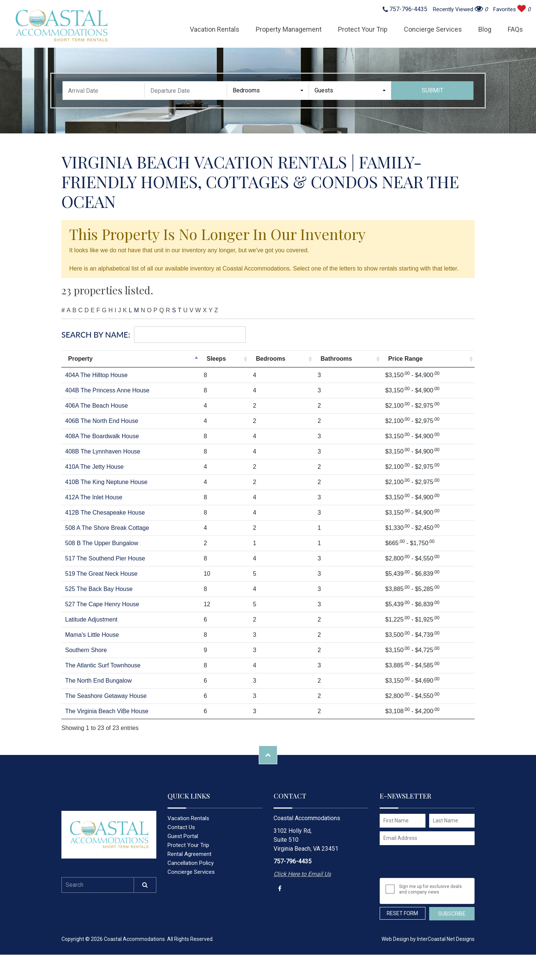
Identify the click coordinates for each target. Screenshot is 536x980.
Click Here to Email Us (302, 874)
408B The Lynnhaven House (103, 451)
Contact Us (181, 827)
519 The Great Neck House (101, 574)
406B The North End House (102, 421)
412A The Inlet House (94, 497)
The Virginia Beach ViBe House (107, 711)
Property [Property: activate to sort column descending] (80, 359)
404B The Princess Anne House (107, 390)
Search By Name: (154, 335)
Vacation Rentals (215, 29)
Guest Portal (183, 836)
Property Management (289, 29)
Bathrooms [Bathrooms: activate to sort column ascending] (336, 359)
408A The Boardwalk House (102, 436)
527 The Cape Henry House (102, 604)
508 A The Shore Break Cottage (107, 528)
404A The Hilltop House (96, 375)
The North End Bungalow (98, 681)
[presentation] (429, 862)
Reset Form (402, 913)
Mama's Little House (92, 635)
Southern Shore (86, 650)
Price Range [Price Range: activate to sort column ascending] (405, 359)
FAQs (515, 29)
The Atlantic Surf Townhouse (103, 665)
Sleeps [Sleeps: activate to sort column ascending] (216, 359)
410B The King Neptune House (106, 482)
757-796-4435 (405, 10)
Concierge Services (433, 29)
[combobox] (268, 91)
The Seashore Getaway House (106, 696)
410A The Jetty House (94, 467)
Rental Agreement (189, 854)
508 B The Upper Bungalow (102, 543)
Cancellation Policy (191, 863)
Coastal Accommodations (61, 26)
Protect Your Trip (363, 29)
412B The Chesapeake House (105, 513)
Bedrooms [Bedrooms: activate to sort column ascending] (270, 359)
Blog (485, 29)
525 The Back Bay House (99, 589)
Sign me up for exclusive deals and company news (430, 889)
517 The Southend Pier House (105, 558)
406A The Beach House (97, 406)
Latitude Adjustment (91, 619)
